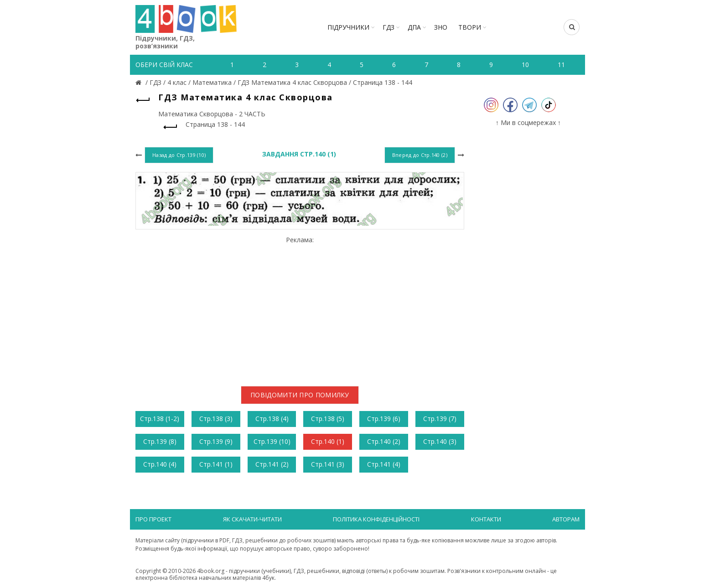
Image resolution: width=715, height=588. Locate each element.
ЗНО (441, 27)
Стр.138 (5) (328, 419)
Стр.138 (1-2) (160, 419)
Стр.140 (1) (328, 441)
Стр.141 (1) (216, 464)
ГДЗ (389, 27)
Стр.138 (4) (272, 419)
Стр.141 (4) (384, 464)
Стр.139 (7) (440, 419)
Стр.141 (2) (272, 464)
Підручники (348, 27)
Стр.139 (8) (160, 441)
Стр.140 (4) (160, 464)
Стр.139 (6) (384, 419)
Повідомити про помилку (300, 395)
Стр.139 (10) (272, 441)
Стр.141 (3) (328, 464)
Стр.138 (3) (216, 419)
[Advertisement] (300, 307)
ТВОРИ (470, 27)
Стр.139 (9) (216, 441)
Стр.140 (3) (440, 441)
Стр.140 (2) (384, 441)
